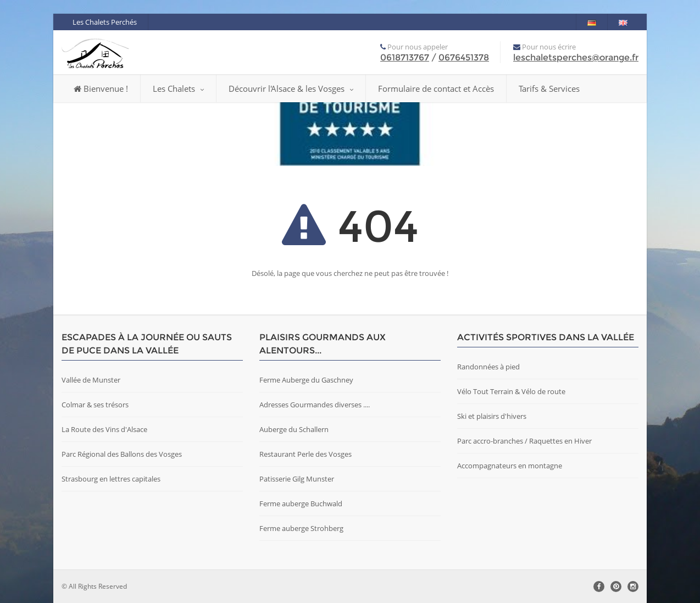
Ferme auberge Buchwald (301, 504)
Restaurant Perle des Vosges (305, 454)
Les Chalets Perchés (105, 22)
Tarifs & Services (549, 88)
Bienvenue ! (101, 88)
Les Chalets (178, 88)
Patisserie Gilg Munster (297, 479)
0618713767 (405, 57)
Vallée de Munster (91, 380)
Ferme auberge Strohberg (301, 528)
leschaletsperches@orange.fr (576, 57)
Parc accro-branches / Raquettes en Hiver (524, 441)
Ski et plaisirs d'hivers (492, 416)
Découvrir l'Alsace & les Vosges (291, 88)
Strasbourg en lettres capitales (111, 479)
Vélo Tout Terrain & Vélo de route (511, 391)
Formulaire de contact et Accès (436, 88)
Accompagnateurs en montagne (510, 466)
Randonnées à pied (488, 367)
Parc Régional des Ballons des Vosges (122, 454)
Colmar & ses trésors (95, 405)
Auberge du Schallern (294, 429)
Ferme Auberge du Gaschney (306, 380)
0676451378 (464, 57)
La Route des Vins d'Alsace (104, 429)
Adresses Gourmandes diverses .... (315, 405)
